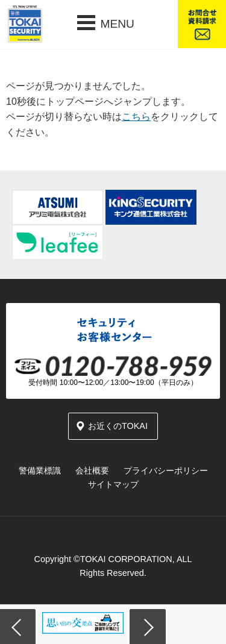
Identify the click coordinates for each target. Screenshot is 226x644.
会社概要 (92, 470)
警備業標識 (40, 470)
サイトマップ (113, 484)
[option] (83, 623)
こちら (136, 117)
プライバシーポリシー (166, 470)
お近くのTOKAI (118, 426)
